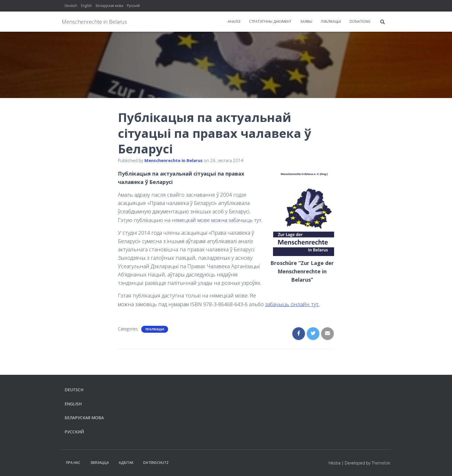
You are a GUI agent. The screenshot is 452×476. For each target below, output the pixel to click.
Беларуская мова (109, 6)
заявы (306, 21)
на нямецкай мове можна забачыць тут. (213, 220)
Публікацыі (331, 21)
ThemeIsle (381, 463)
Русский (133, 6)
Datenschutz (156, 463)
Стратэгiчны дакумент (270, 21)
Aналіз (234, 21)
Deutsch (71, 6)
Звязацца (100, 463)
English (86, 6)
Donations (360, 21)
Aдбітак (126, 463)
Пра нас (73, 463)
